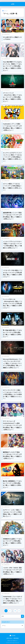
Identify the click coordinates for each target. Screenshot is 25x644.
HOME (12, 636)
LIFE (13, 4)
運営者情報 (16, 638)
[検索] (22, 616)
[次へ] (19, 611)
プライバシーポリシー (12, 641)
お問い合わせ (9, 638)
